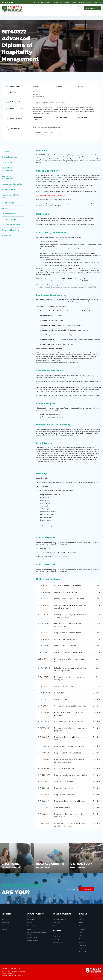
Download (73, 2)
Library (56, 2)
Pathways (6, 208)
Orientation (5, 919)
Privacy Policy (94, 2)
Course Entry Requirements (8, 169)
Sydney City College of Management (17, 969)
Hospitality (15, 18)
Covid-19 (31, 2)
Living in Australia (33, 941)
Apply (80, 8)
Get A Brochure (43, 868)
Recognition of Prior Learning (11, 196)
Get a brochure (69, 889)
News (61, 2)
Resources (56, 923)
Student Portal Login (59, 919)
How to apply (6, 926)
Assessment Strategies (12, 184)
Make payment (90, 8)
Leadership (57, 936)
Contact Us (81, 2)
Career (67, 2)
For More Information (12, 868)
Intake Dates (5, 923)
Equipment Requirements (8, 177)
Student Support (9, 189)
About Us (50, 2)
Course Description (10, 157)
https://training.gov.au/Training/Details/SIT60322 (52, 196)
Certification (7, 162)
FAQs (87, 2)
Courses (8, 18)
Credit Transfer (8, 203)
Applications (31, 919)
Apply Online (86, 889)
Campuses (43, 2)
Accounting (57, 939)
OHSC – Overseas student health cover (37, 933)
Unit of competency (11, 225)
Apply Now (6, 235)
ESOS (29, 929)
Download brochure (10, 230)
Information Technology (60, 943)
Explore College (78, 868)
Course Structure (9, 214)
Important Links (32, 937)
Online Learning (58, 926)
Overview (6, 152)
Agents (36, 2)
